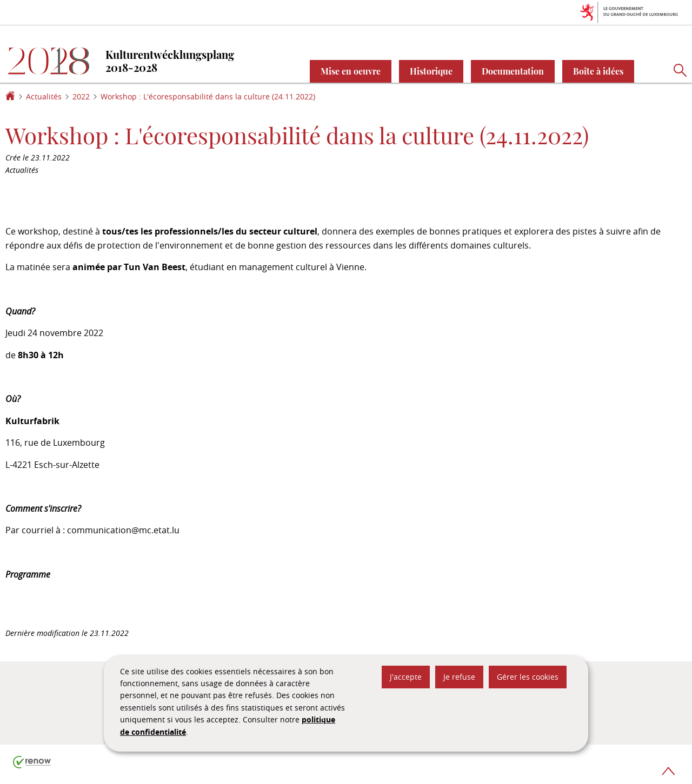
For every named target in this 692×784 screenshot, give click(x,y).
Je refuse (459, 677)
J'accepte (406, 677)
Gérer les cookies (528, 677)
